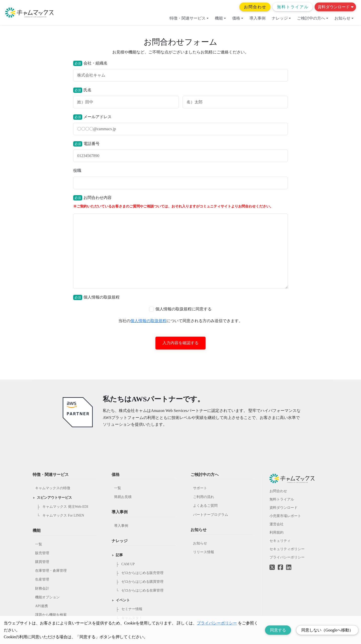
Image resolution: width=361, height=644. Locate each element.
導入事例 (257, 18)
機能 (220, 18)
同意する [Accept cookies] (278, 630)
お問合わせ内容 (180, 242)
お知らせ (344, 18)
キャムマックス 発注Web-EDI (65, 507)
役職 (180, 179)
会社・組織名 (180, 71)
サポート (200, 488)
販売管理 (42, 553)
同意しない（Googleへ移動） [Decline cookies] (327, 630)
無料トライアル (293, 7)
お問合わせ (255, 7)
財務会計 (42, 588)
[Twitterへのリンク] (272, 564)
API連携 (41, 606)
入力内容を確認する (180, 343)
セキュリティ (280, 541)
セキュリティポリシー (287, 549)
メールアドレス (180, 125)
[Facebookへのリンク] (280, 564)
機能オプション (47, 597)
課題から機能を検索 (51, 615)
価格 (238, 18)
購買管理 (42, 562)
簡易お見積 (123, 497)
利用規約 (277, 532)
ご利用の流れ (204, 497)
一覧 (39, 544)
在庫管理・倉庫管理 (51, 571)
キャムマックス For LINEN (63, 516)
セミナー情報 (132, 609)
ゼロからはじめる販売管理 (142, 573)
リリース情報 (204, 552)
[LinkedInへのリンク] (289, 568)
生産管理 (42, 580)
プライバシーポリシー (287, 557)
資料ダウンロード (336, 7)
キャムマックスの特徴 (53, 488)
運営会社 (277, 524)
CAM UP (128, 564)
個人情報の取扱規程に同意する (180, 309)
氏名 (180, 98)
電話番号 (180, 152)
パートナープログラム (211, 515)
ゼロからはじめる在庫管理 (142, 591)
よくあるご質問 (205, 506)
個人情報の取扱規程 (148, 321)
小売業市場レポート (285, 516)
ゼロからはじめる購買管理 (142, 582)
